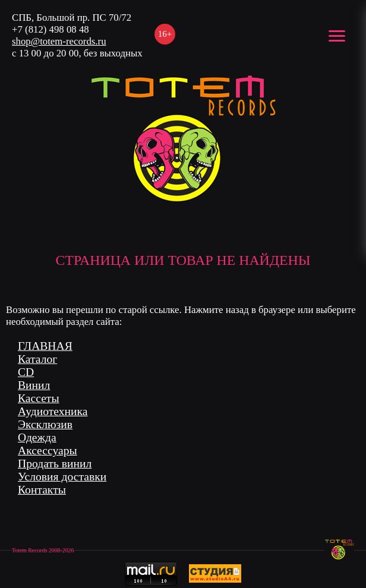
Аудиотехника (53, 411)
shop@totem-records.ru (59, 41)
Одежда (37, 437)
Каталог (37, 359)
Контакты (42, 490)
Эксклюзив (45, 424)
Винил (34, 385)
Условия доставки (62, 477)
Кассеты (39, 398)
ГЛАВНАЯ (45, 346)
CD (26, 372)
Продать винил (55, 464)
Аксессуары (48, 451)
